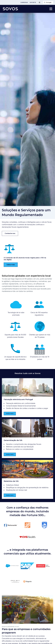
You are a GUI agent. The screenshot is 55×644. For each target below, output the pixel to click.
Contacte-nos (10, 233)
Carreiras (24, 2)
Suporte (33, 2)
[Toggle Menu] (39, 2)
